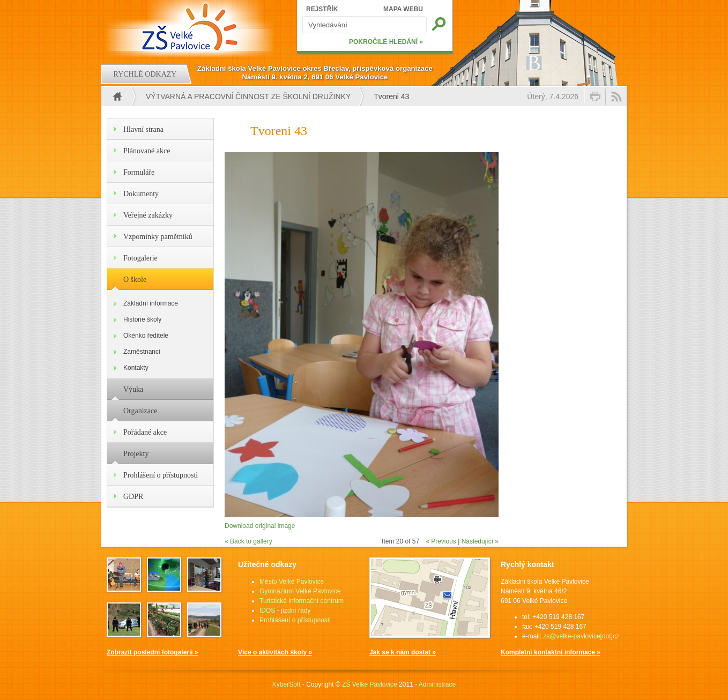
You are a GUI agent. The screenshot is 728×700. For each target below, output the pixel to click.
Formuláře (139, 172)
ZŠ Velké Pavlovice (370, 684)
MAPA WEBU (403, 9)
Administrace (437, 684)
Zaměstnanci (142, 352)
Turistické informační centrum (302, 601)
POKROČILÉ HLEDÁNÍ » (386, 42)
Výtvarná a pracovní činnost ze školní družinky (248, 96)
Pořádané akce (145, 432)
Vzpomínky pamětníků (158, 237)
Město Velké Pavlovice (292, 582)
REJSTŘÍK (322, 9)
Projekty (136, 454)
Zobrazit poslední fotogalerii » (153, 652)
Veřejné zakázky (148, 215)
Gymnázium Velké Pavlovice (300, 591)
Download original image (260, 526)
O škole (135, 280)
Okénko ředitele (146, 336)
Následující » (480, 541)
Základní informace (151, 303)
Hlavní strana (143, 129)
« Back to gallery (248, 541)
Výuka (133, 389)
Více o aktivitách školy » (275, 652)
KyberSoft (287, 684)
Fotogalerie (140, 258)
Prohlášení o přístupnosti (161, 475)
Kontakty (136, 368)
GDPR (133, 497)
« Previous (441, 541)
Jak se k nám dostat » (403, 652)
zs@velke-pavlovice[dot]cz (581, 636)
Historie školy (142, 319)
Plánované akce (147, 151)
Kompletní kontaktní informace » (551, 652)
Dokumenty (141, 194)
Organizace (140, 411)
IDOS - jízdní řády (285, 610)
